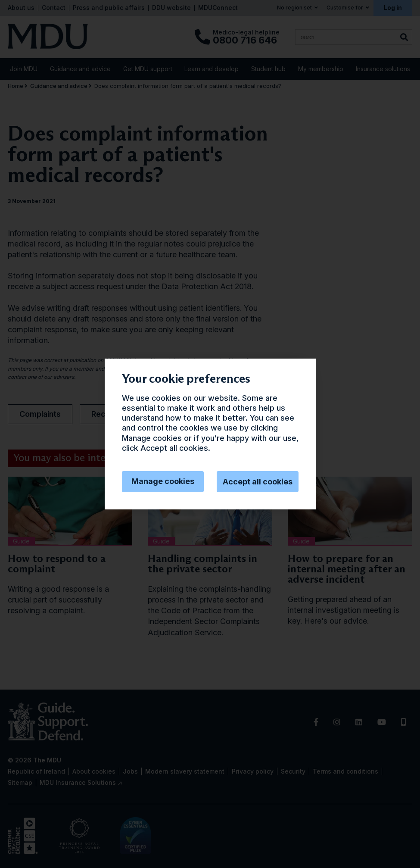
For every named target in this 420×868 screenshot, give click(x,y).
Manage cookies (163, 481)
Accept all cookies (258, 482)
